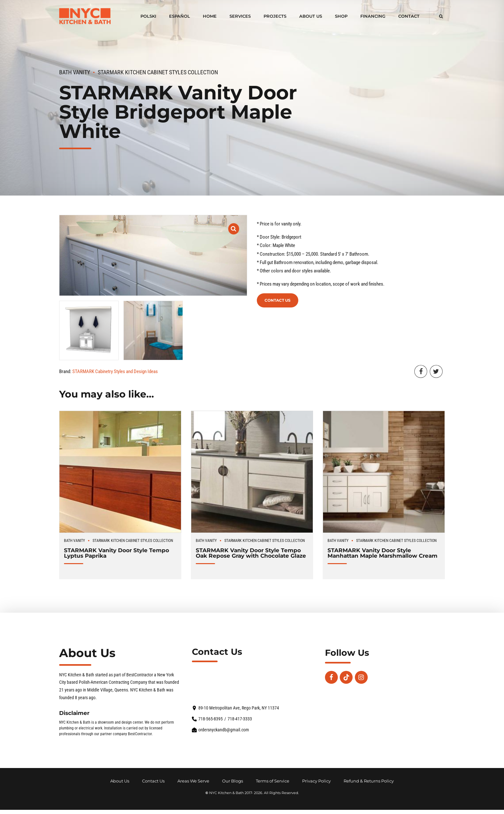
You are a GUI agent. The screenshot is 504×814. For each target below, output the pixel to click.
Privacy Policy (316, 781)
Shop (341, 16)
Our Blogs (233, 781)
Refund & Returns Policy (369, 781)
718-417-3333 (240, 719)
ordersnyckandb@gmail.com (224, 730)
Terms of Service (273, 781)
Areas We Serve (193, 781)
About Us (311, 16)
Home (210, 16)
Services (240, 16)
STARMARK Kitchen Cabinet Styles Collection (158, 72)
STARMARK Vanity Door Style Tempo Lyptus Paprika (117, 553)
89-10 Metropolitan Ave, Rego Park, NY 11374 (239, 708)
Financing (373, 16)
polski (148, 16)
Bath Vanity (75, 72)
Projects (275, 16)
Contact (409, 16)
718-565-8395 (211, 719)
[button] (234, 225)
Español (180, 16)
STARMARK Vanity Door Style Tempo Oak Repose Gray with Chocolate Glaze (251, 553)
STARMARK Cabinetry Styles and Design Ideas (115, 371)
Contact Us (278, 300)
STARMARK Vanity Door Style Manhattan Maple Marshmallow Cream (382, 553)
